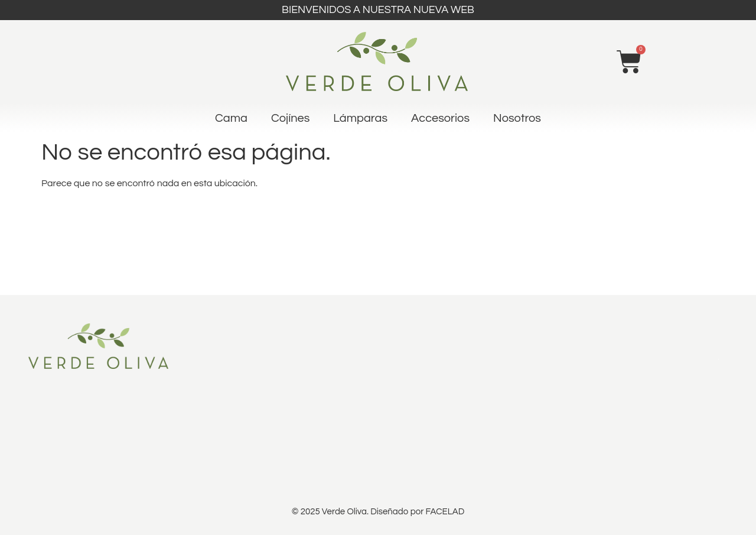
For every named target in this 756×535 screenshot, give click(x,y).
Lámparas (360, 118)
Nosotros (517, 118)
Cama (231, 118)
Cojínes (290, 118)
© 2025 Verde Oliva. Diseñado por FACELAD (378, 512)
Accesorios (440, 118)
